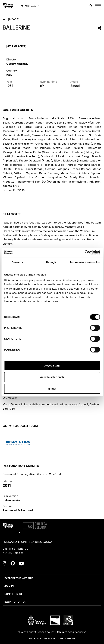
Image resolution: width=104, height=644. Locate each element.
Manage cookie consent (72, 632)
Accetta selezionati (52, 377)
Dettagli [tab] (51, 262)
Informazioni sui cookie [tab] (85, 262)
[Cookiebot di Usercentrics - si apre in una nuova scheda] (85, 253)
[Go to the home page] (8, 6)
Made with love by (52, 639)
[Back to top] (15, 602)
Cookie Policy (46, 632)
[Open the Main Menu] (98, 6)
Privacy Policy (26, 632)
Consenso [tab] (18, 262)
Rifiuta (52, 389)
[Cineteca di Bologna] (35, 526)
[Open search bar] (91, 6)
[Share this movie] (100, 28)
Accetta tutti (52, 366)
